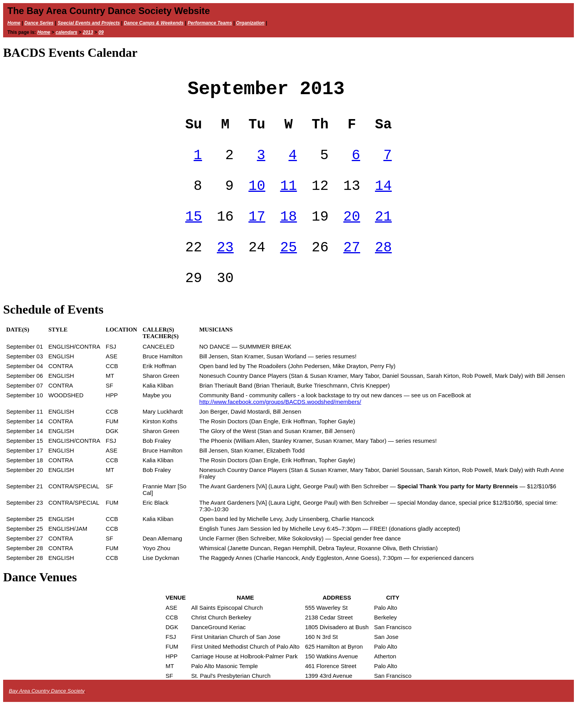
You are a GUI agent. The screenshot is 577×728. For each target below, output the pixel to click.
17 (257, 232)
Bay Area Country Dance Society (47, 714)
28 (383, 266)
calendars (67, 32)
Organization (250, 23)
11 (288, 198)
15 (194, 232)
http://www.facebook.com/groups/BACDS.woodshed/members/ (280, 425)
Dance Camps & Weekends (154, 23)
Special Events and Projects (89, 23)
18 (288, 232)
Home (14, 23)
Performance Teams (210, 23)
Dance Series (39, 23)
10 (257, 198)
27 (352, 266)
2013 (88, 32)
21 (383, 232)
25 (288, 266)
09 (101, 32)
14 (383, 198)
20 (352, 232)
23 (225, 266)
